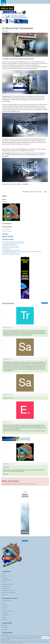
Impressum (5, 635)
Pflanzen (4, 609)
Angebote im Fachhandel (8, 584)
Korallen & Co (5, 605)
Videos (4, 582)
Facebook (5, 628)
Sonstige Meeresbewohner (8, 611)
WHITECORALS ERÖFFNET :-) (9, 245)
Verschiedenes (5, 615)
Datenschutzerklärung (6, 640)
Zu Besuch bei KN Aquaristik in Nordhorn (11, 254)
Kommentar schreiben (7, 231)
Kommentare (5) (6, 229)
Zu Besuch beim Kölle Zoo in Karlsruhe (11, 247)
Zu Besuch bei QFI (6, 249)
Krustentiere (5, 607)
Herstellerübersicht (6, 588)
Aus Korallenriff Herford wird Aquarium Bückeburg (13, 243)
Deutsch (4, 574)
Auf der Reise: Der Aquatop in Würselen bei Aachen (13, 242)
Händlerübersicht (6, 586)
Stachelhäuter (5, 613)
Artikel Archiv (5, 578)
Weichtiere (4, 617)
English (4, 576)
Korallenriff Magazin (6, 580)
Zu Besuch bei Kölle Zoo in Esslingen (10, 246)
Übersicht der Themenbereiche (9, 593)
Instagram (5, 630)
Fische (4, 603)
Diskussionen (5, 595)
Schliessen (46, 638)
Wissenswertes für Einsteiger (8, 590)
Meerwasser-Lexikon (7, 601)
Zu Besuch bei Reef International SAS (10, 253)
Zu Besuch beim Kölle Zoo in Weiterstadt (11, 250)
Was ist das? (5, 619)
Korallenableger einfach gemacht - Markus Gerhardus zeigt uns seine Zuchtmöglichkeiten (22, 252)
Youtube (5, 625)
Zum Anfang (45, 303)
